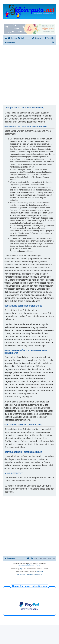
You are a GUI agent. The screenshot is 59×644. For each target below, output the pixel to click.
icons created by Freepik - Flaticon (29, 565)
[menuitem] (12, 38)
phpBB (22, 569)
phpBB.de (39, 572)
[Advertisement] (28, 75)
